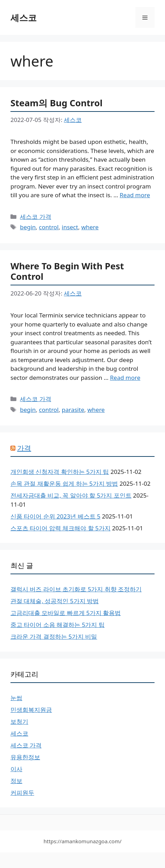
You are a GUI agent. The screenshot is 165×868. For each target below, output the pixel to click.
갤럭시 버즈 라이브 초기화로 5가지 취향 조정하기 (76, 589)
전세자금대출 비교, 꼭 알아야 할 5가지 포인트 (71, 495)
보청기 (19, 721)
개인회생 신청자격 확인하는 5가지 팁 (60, 472)
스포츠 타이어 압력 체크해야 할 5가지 (61, 528)
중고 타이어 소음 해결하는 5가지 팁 (58, 625)
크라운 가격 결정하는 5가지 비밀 (54, 636)
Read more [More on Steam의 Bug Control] (135, 195)
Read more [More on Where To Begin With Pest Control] (125, 378)
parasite (73, 410)
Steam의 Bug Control (57, 103)
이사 (16, 769)
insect (70, 227)
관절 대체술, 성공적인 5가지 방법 (55, 601)
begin (28, 227)
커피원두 (22, 793)
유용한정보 (25, 757)
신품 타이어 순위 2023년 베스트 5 (55, 516)
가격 (24, 448)
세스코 (24, 17)
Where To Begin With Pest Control (67, 271)
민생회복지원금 (31, 710)
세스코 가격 (35, 217)
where (90, 227)
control (49, 227)
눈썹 (16, 698)
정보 (16, 781)
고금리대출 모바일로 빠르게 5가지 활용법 (66, 613)
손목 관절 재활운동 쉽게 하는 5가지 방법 (64, 483)
